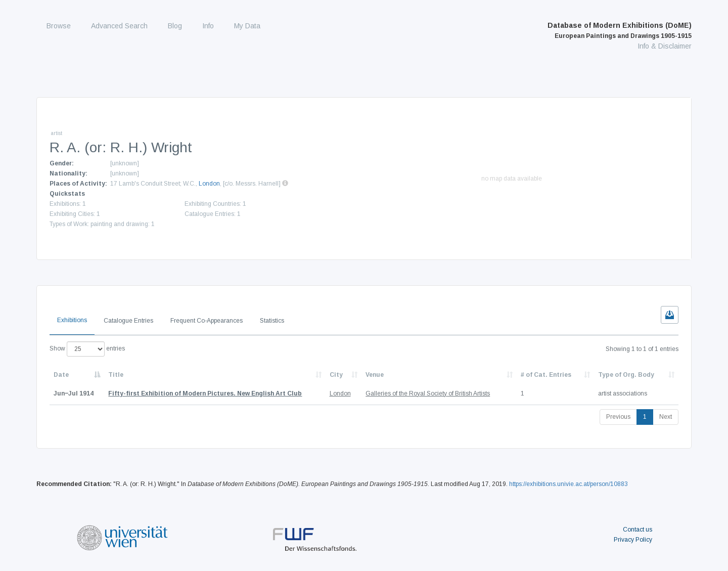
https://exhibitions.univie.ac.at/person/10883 (568, 484)
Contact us (638, 530)
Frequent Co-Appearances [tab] (207, 321)
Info (208, 26)
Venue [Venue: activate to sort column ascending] (375, 375)
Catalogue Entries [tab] (128, 321)
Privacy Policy (633, 540)
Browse (59, 26)
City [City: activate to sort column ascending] (336, 375)
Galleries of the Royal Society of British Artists (428, 393)
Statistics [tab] (272, 321)
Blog (175, 26)
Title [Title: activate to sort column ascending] (116, 375)
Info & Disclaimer (665, 46)
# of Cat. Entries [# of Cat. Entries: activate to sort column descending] (546, 375)
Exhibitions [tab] (72, 320)
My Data (247, 26)
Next (666, 417)
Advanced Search (119, 26)
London (209, 184)
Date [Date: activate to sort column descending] (61, 375)
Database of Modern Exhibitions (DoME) (620, 30)
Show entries (87, 349)
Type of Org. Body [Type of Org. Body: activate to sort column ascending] (626, 375)
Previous (618, 417)
